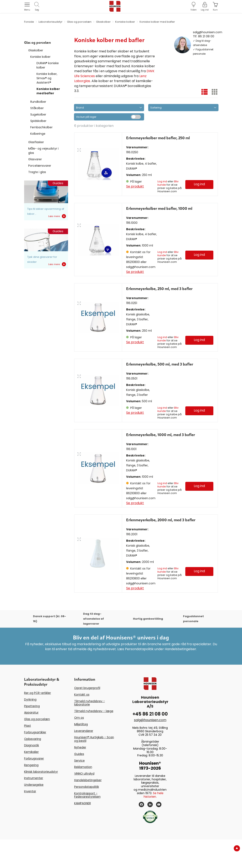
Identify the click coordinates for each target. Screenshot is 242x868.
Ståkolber (37, 108)
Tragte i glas (37, 172)
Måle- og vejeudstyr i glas (43, 151)
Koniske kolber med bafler (48, 91)
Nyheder (80, 776)
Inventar (30, 820)
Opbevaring (33, 767)
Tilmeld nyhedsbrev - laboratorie (90, 731)
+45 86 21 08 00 (150, 742)
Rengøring (31, 793)
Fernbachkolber (41, 127)
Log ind (162, 181)
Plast (28, 754)
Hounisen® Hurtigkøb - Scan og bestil (94, 767)
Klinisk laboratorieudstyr (41, 800)
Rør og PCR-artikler (38, 721)
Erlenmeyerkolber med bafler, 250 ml (158, 138)
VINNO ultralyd (84, 802)
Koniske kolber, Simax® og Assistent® (47, 78)
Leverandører (84, 759)
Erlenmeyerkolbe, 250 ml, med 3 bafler (159, 298)
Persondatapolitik (87, 815)
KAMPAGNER (83, 832)
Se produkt (135, 186)
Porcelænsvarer (40, 166)
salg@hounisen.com (208, 32)
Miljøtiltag (81, 752)
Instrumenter (34, 807)
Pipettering (32, 734)
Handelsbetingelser (88, 808)
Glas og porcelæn (37, 748)
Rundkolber (38, 102)
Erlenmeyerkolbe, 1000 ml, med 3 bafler (161, 463)
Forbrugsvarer (34, 787)
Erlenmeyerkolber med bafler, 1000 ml (159, 218)
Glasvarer (35, 159)
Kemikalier (31, 780)
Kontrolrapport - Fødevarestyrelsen (87, 823)
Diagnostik (32, 774)
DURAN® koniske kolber (48, 65)
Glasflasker (36, 142)
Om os (79, 746)
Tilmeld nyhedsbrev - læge (94, 739)
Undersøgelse (34, 813)
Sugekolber (38, 114)
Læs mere (57, 216)
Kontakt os (82, 723)
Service (79, 789)
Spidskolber (38, 121)
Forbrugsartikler (35, 761)
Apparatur (31, 741)
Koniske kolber (40, 57)
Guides (79, 782)
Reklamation (83, 795)
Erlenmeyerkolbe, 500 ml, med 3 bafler (160, 383)
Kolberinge (38, 134)
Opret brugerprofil (87, 716)
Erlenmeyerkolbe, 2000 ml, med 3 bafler (161, 549)
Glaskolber (36, 50)
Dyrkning (30, 728)
